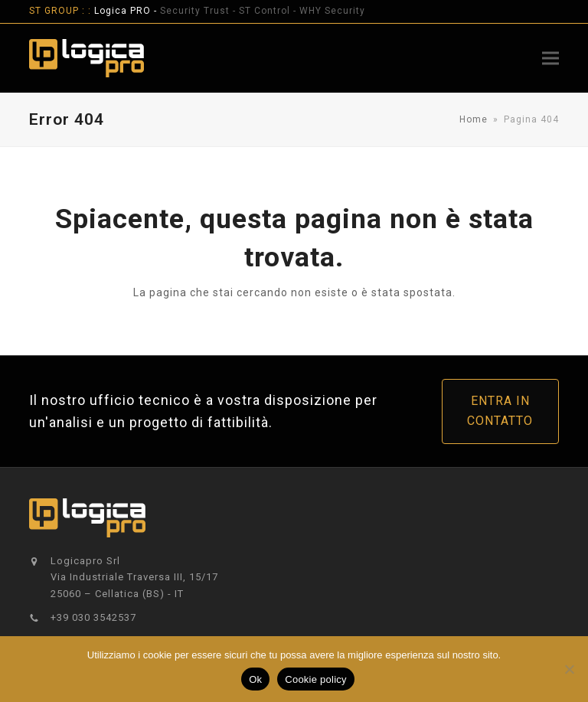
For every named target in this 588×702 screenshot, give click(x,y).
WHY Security (332, 11)
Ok (255, 679)
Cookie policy (316, 679)
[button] (550, 58)
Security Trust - (199, 11)
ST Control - (269, 11)
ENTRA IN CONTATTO (500, 411)
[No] (569, 669)
